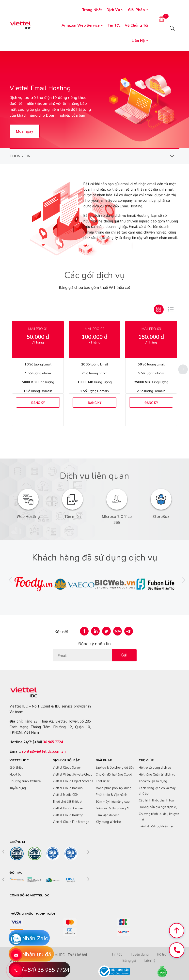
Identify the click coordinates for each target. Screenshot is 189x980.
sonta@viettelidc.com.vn (44, 751)
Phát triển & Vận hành (111, 794)
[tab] (159, 309)
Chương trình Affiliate (25, 781)
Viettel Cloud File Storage (71, 822)
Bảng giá (129, 961)
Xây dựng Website (108, 822)
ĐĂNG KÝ (38, 402)
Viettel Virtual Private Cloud (73, 774)
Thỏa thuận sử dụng (153, 781)
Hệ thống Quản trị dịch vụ (157, 774)
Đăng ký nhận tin (94, 644)
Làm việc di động (108, 815)
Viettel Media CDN (66, 794)
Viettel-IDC (56, 954)
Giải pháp (138, 10)
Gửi (124, 655)
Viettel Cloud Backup (68, 788)
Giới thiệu (16, 767)
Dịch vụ (115, 10)
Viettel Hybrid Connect (69, 808)
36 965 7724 (53, 742)
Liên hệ (140, 41)
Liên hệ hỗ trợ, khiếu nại (156, 826)
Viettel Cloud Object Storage (73, 781)
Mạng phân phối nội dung (114, 788)
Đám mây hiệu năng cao (113, 801)
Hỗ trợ (162, 954)
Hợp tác (15, 774)
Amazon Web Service (82, 25)
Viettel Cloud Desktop (68, 815)
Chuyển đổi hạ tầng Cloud (114, 774)
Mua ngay (25, 131)
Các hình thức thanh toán (157, 800)
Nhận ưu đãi (37, 954)
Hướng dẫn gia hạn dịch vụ (158, 807)
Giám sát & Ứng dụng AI (112, 808)
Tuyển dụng (18, 788)
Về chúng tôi (136, 25)
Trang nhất (92, 10)
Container (103, 781)
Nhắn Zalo (35, 938)
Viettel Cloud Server (67, 767)
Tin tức (114, 25)
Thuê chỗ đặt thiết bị (67, 801)
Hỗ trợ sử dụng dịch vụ (155, 767)
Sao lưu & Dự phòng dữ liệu (115, 767)
